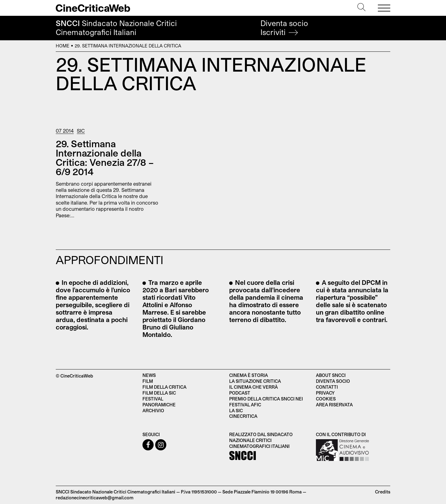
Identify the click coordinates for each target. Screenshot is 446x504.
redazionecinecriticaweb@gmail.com (95, 498)
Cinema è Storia (249, 375)
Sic (81, 131)
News (149, 375)
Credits (383, 492)
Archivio (153, 411)
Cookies (326, 399)
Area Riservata (334, 405)
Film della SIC (159, 393)
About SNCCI (331, 375)
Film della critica (164, 387)
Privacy (325, 393)
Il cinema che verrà (254, 387)
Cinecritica (243, 416)
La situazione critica (255, 381)
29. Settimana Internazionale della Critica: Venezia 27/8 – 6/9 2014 (105, 157)
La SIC (236, 411)
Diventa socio (284, 28)
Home (63, 46)
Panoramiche (159, 405)
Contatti (327, 387)
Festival (153, 399)
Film (148, 381)
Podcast (240, 393)
